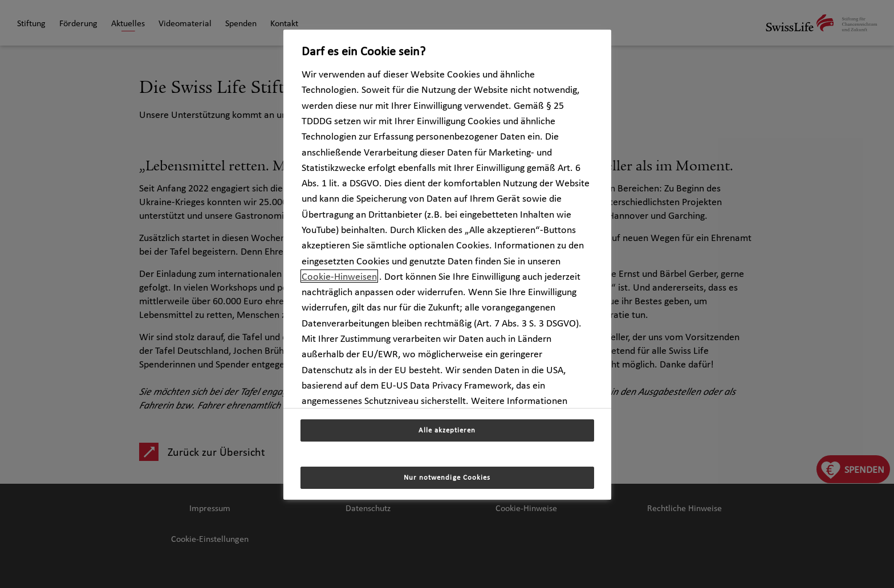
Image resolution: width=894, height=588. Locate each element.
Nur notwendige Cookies (447, 477)
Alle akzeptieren (447, 430)
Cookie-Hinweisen (339, 276)
